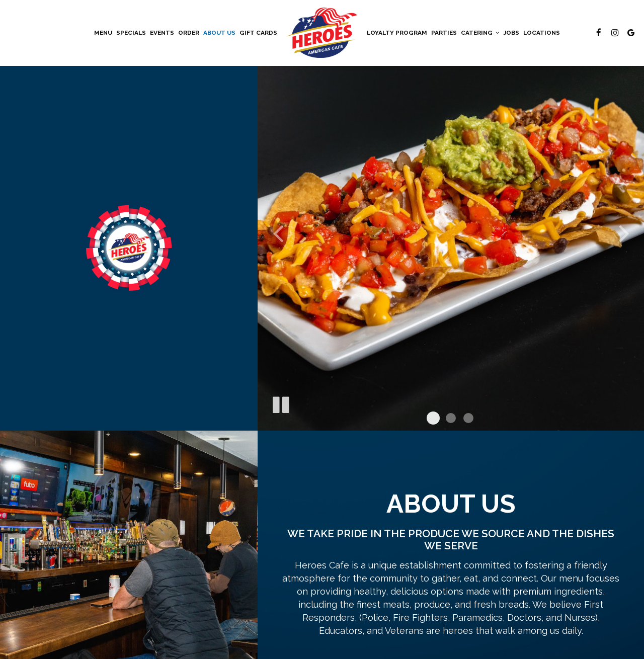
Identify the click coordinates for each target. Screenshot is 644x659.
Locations (542, 33)
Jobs (511, 33)
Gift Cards (258, 33)
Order (189, 33)
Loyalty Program (397, 33)
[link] (322, 33)
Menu (103, 33)
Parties (444, 33)
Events (162, 33)
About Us (219, 33)
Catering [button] (480, 33)
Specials (131, 33)
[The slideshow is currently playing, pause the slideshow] (280, 403)
